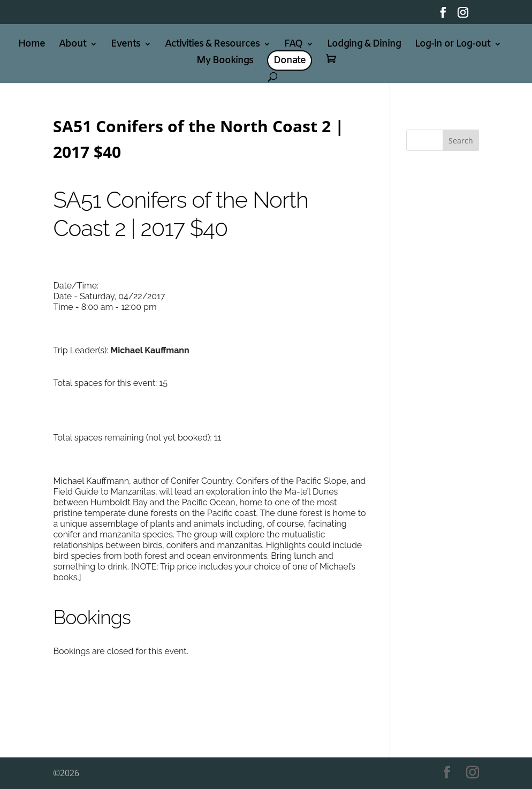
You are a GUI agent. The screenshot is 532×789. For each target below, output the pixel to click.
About (73, 45)
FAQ (293, 45)
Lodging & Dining (364, 45)
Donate (290, 60)
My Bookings (225, 62)
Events (126, 45)
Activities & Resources (212, 45)
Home (32, 45)
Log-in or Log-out (453, 45)
